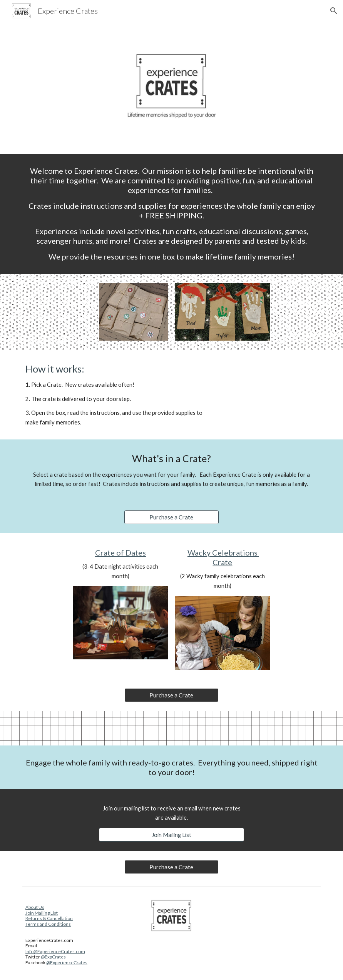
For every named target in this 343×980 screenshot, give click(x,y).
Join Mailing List (42, 913)
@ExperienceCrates (67, 963)
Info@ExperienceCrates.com (55, 951)
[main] (171, 214)
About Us (35, 907)
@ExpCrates (53, 957)
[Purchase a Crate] (171, 517)
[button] (334, 11)
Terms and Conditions (48, 924)
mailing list (137, 808)
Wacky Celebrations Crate (223, 557)
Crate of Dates (120, 552)
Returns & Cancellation (49, 918)
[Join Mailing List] (172, 835)
